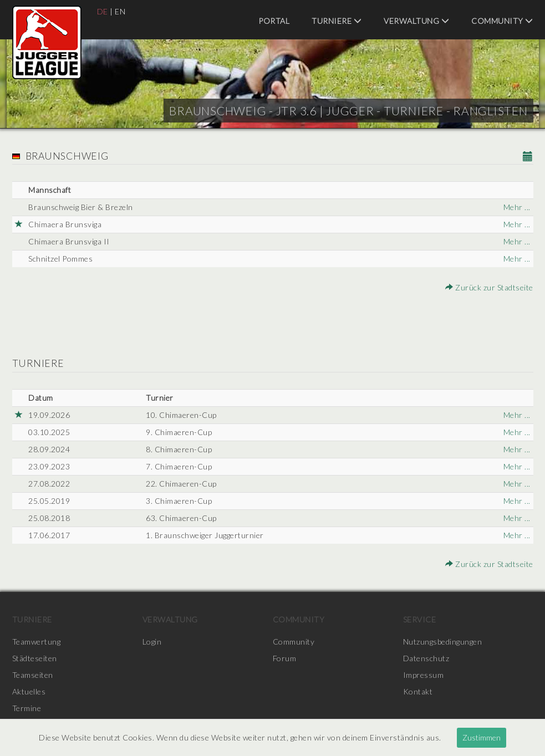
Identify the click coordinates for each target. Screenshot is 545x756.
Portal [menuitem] (274, 21)
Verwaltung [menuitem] (416, 21)
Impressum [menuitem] (424, 675)
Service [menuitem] (420, 619)
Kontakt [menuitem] (418, 691)
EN (120, 11)
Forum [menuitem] (285, 658)
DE (103, 11)
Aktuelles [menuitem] (29, 691)
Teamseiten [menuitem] (33, 675)
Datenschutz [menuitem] (426, 658)
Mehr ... (517, 207)
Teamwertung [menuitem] (37, 642)
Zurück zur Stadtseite (489, 287)
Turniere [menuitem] (337, 21)
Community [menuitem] (502, 21)
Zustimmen (482, 737)
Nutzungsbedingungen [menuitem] (443, 642)
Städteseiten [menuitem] (35, 658)
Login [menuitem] (152, 642)
